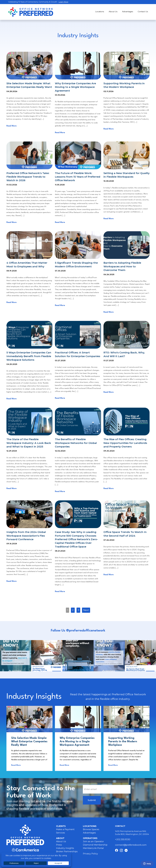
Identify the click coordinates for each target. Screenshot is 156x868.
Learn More (63, 2)
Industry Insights (65, 848)
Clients (61, 826)
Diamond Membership (95, 845)
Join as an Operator (93, 841)
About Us (113, 12)
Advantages (128, 12)
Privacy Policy (90, 854)
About (60, 838)
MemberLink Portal (93, 848)
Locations (100, 12)
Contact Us (143, 12)
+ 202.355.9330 (123, 839)
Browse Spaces (91, 829)
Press (59, 845)
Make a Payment (65, 829)
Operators (90, 838)
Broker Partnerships (67, 852)
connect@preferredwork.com (131, 845)
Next (86, 610)
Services (61, 833)
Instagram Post (16, 656)
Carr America (25, 850)
